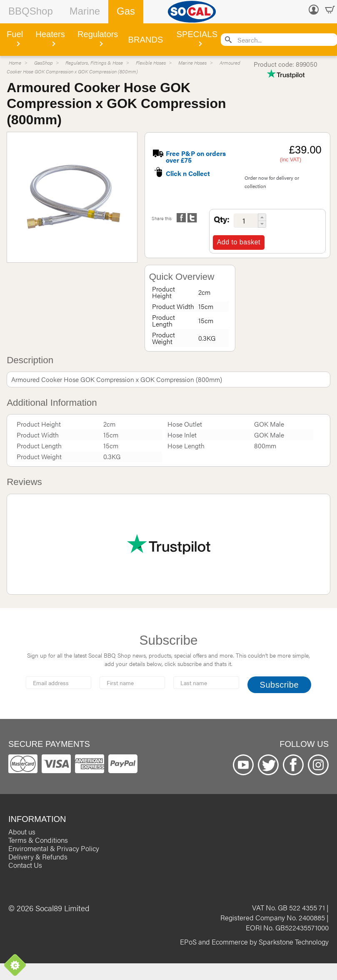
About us (22, 832)
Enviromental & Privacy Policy (54, 848)
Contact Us (25, 865)
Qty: (222, 219)
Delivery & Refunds (38, 857)
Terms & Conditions (38, 840)
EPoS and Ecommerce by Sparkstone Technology (254, 942)
